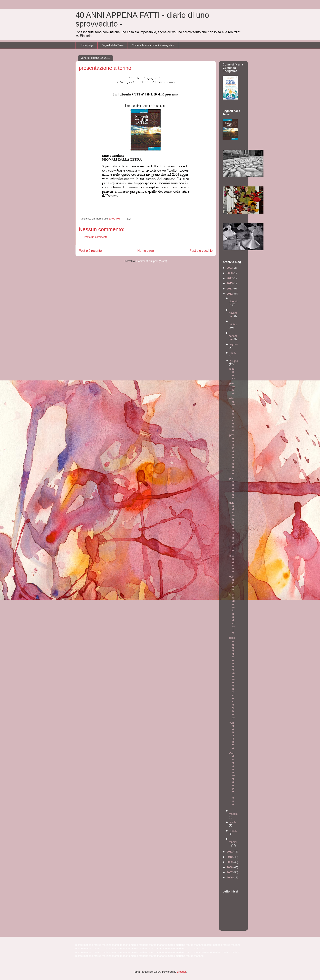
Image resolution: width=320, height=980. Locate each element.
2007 (230, 872)
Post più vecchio (201, 251)
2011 (230, 852)
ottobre (233, 324)
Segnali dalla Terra (113, 45)
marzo (234, 831)
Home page (87, 45)
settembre (233, 338)
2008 (230, 867)
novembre (233, 314)
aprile (233, 822)
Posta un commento (96, 237)
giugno (234, 361)
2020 (230, 273)
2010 (230, 857)
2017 (230, 278)
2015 (230, 283)
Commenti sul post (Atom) (152, 261)
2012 (230, 294)
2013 (230, 289)
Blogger (181, 972)
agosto (234, 344)
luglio (233, 353)
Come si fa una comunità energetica (153, 45)
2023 (230, 268)
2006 (230, 877)
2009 (230, 862)
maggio (233, 814)
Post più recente (90, 251)
